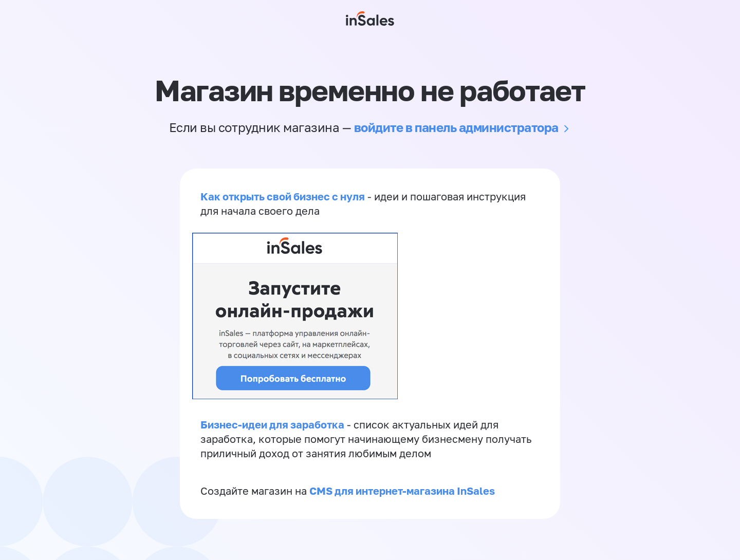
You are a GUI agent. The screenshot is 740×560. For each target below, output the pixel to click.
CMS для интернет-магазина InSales (402, 491)
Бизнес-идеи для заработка (272, 424)
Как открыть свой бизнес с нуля (283, 196)
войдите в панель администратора (456, 127)
